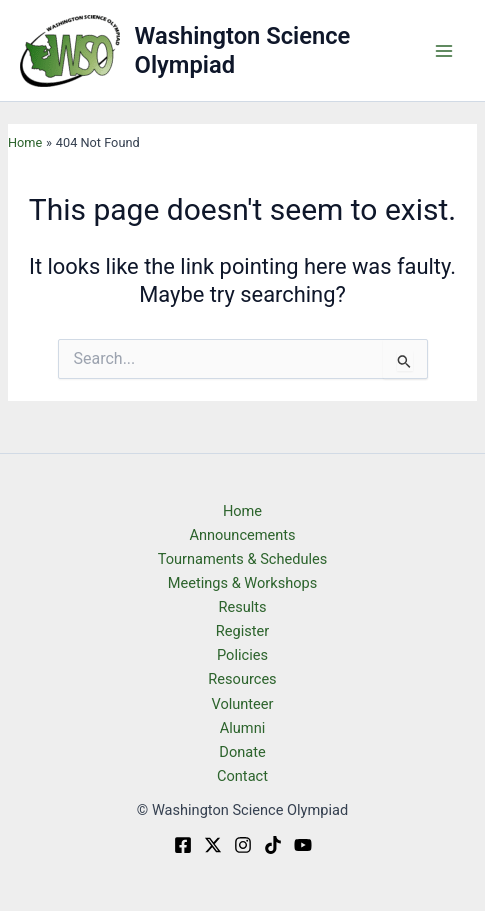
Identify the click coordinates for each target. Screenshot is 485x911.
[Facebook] (183, 845)
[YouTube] (303, 845)
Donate (242, 752)
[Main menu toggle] (444, 51)
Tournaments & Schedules (243, 559)
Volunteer (242, 704)
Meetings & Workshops (243, 583)
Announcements (242, 535)
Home (242, 511)
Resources (242, 679)
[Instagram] (243, 845)
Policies (242, 655)
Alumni (242, 728)
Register (242, 631)
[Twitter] (213, 845)
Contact (242, 776)
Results (242, 607)
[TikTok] (273, 845)
